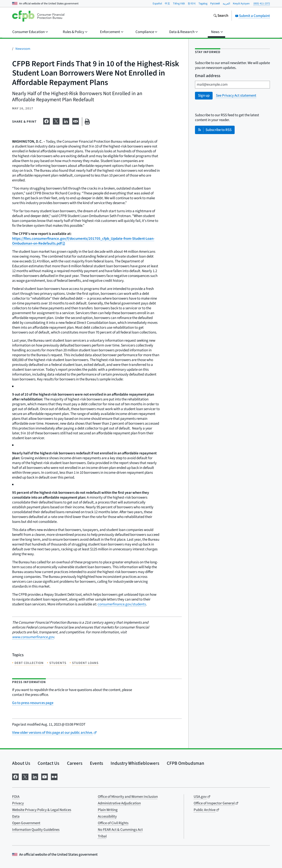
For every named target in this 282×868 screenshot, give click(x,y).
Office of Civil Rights (113, 823)
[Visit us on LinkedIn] (35, 777)
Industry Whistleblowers (135, 763)
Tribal (102, 836)
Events (96, 763)
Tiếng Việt (179, 4)
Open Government (26, 823)
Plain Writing (108, 810)
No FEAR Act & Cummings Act (120, 830)
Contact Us (48, 763)
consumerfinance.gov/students (122, 604)
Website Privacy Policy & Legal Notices (42, 810)
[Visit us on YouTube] (45, 777)
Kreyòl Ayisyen (241, 4)
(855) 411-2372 (262, 4)
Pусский (215, 4)
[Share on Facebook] (46, 121)
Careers (75, 763)
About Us (21, 763)
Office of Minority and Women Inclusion (128, 797)
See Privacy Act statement (236, 96)
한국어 (192, 4)
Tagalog (203, 4)
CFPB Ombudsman (186, 763)
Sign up (204, 96)
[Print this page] (87, 122)
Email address (208, 76)
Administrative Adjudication (119, 803)
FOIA (16, 797)
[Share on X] (56, 121)
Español (157, 4)
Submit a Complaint (252, 16)
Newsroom (23, 49)
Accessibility (107, 816)
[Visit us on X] (25, 777)
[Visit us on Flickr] (54, 777)
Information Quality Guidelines (36, 830)
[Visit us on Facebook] (15, 777)
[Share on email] (76, 121)
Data (16, 816)
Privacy (18, 803)
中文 (167, 4)
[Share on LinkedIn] (66, 121)
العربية (226, 4)
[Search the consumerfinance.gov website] (221, 16)
